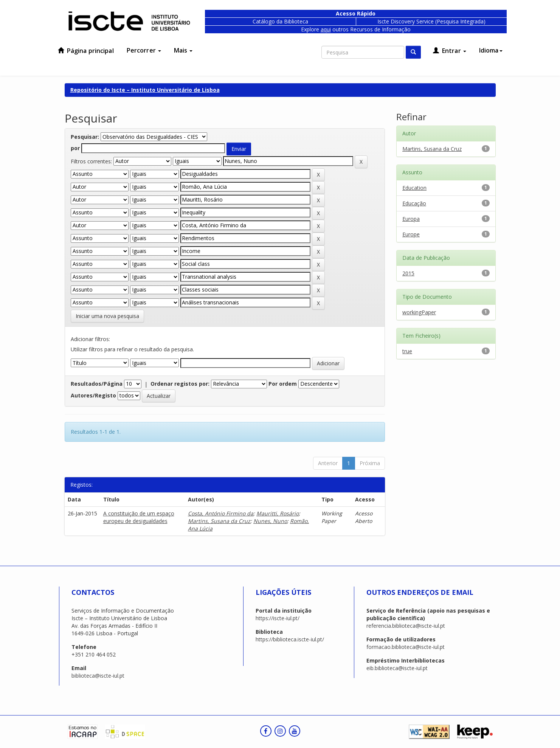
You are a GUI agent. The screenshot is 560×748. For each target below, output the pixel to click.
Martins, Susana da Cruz (219, 521)
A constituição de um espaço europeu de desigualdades (139, 517)
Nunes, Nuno (270, 521)
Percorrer (144, 50)
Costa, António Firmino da (221, 513)
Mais (183, 50)
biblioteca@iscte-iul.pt (98, 676)
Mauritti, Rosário (278, 513)
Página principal (86, 51)
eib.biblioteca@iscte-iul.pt (397, 668)
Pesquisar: (85, 137)
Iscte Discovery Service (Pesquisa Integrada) (431, 21)
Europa (411, 219)
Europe (411, 234)
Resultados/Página (97, 384)
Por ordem (283, 384)
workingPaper (419, 312)
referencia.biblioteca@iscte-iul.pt (406, 626)
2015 (408, 273)
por (75, 148)
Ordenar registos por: (180, 384)
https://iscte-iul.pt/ (278, 618)
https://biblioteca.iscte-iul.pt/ (290, 639)
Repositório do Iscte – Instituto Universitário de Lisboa (145, 90)
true (407, 351)
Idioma (491, 50)
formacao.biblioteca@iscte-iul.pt (406, 647)
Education (414, 188)
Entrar (450, 51)
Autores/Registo (93, 395)
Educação (414, 203)
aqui (326, 29)
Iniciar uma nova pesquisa (107, 316)
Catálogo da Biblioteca (280, 21)
